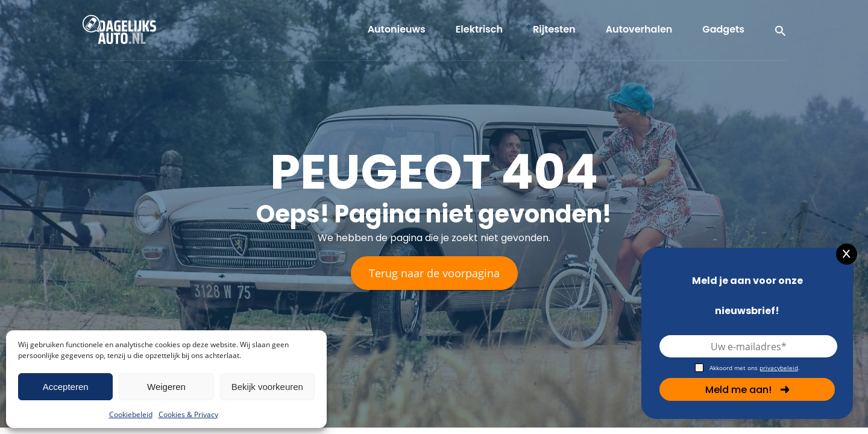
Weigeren (166, 387)
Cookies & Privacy (188, 414)
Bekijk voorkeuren (267, 387)
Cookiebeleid (131, 414)
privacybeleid (779, 368)
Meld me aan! (747, 390)
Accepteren (66, 387)
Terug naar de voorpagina (434, 273)
